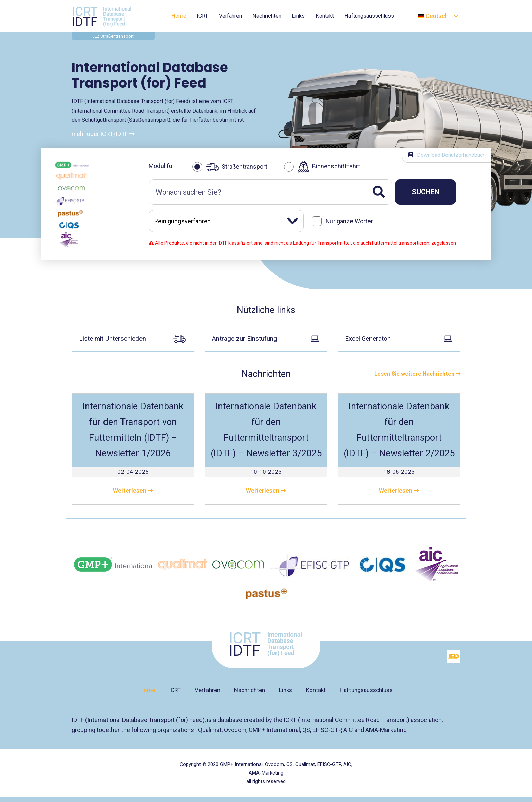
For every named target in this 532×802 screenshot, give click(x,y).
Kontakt (325, 16)
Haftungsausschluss (369, 16)
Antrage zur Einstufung (265, 337)
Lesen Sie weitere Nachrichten (417, 372)
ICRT (202, 16)
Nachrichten (267, 16)
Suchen (425, 192)
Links (298, 16)
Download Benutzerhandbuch (447, 155)
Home (179, 16)
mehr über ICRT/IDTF (103, 134)
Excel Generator (398, 337)
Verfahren (230, 16)
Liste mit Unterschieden (132, 338)
